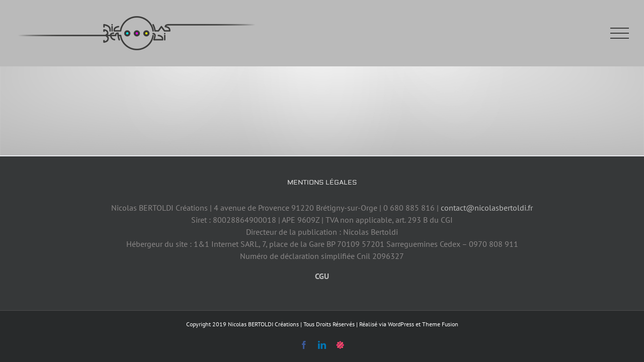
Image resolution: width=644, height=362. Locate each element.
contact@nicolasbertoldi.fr (487, 208)
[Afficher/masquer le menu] (620, 33)
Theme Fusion (440, 324)
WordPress (401, 324)
